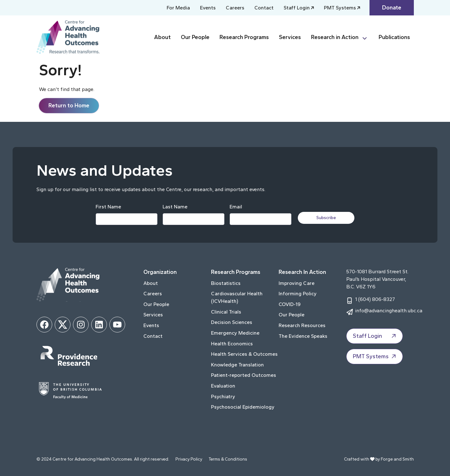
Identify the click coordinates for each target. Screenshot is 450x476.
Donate (392, 8)
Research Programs (244, 37)
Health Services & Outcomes (244, 354)
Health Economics (232, 344)
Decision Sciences (232, 322)
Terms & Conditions (228, 459)
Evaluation (223, 386)
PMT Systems (340, 8)
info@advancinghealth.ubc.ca (389, 311)
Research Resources (302, 325)
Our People (195, 37)
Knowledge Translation (237, 365)
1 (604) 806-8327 (375, 299)
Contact (264, 8)
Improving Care (297, 283)
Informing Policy (298, 294)
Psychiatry (223, 397)
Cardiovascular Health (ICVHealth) (237, 297)
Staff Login (297, 8)
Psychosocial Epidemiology (243, 407)
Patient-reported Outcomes (244, 375)
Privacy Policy (189, 459)
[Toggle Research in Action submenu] (367, 37)
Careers (235, 8)
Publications (394, 37)
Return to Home (69, 105)
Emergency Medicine (235, 333)
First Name (108, 207)
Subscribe (326, 218)
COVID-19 (290, 304)
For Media (178, 8)
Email (236, 207)
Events (208, 8)
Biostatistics (226, 283)
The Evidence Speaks (303, 336)
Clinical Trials (226, 312)
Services (290, 37)
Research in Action (335, 37)
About (162, 37)
